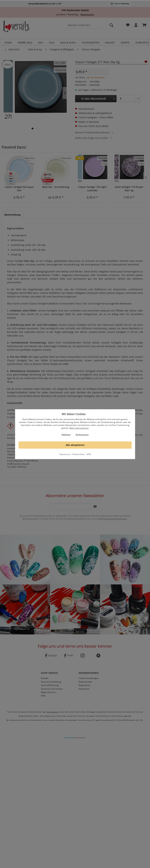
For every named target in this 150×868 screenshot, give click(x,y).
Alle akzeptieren (75, 445)
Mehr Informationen (79, 428)
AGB (89, 454)
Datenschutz (78, 454)
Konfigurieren (82, 435)
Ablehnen (66, 435)
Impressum (65, 454)
